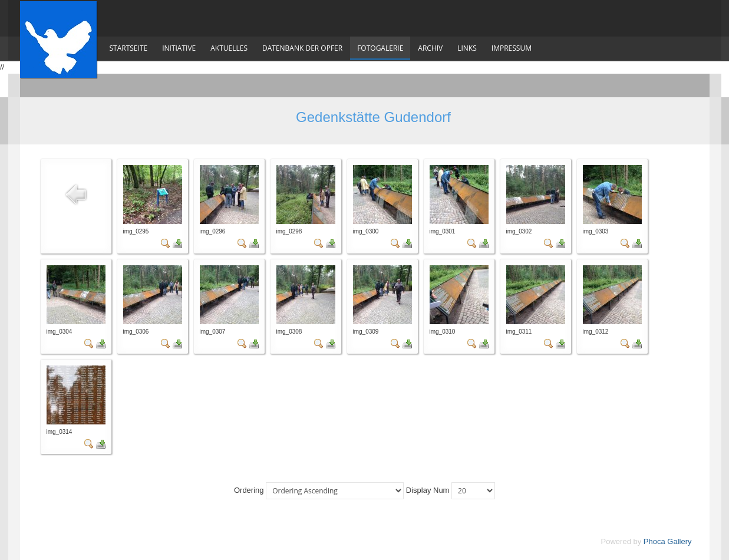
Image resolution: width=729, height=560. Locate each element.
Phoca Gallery (668, 541)
